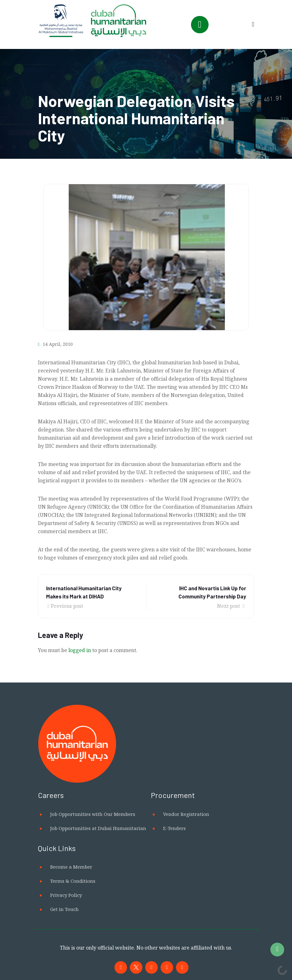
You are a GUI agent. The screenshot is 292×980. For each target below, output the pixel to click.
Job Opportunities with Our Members (93, 814)
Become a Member (71, 867)
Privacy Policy (66, 895)
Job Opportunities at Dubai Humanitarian (98, 828)
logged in (80, 650)
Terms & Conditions (73, 881)
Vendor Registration (186, 814)
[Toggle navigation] (200, 25)
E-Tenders (174, 828)
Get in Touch (64, 909)
